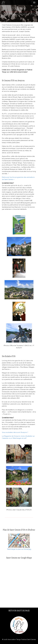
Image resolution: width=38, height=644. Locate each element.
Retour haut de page (19, 611)
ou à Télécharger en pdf (18, 438)
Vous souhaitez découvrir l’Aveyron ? (15, 432)
